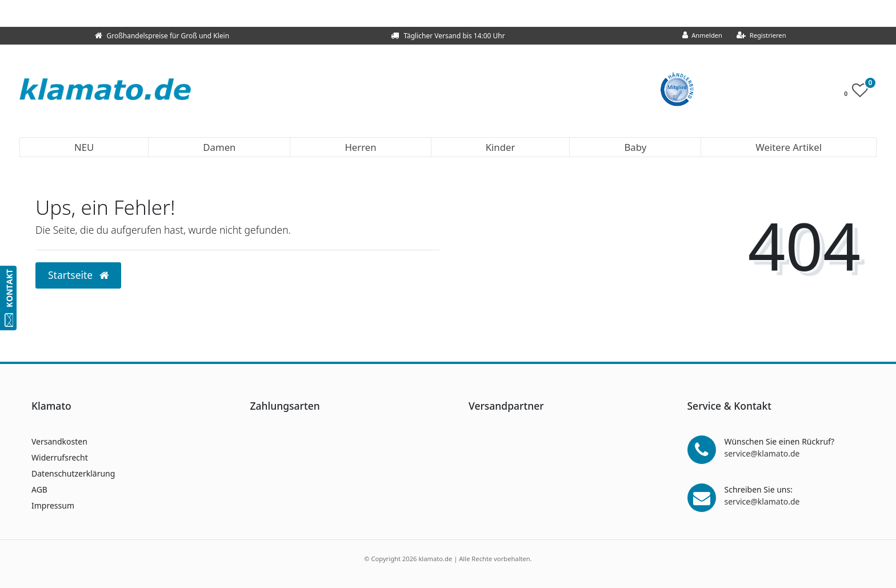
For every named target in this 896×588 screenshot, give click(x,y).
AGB (39, 489)
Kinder (501, 147)
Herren (360, 147)
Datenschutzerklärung (73, 473)
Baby (635, 147)
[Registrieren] (761, 36)
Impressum (53, 505)
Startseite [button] (78, 275)
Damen (219, 147)
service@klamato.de (762, 453)
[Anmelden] (703, 36)
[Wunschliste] (859, 93)
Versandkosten (59, 441)
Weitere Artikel (789, 147)
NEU (84, 147)
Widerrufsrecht (60, 457)
